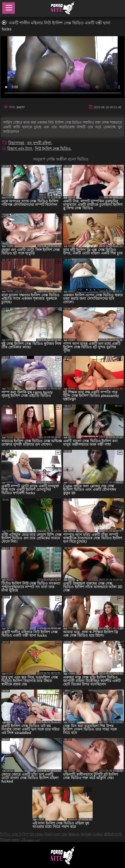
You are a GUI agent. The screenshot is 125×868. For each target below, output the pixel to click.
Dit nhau (36, 834)
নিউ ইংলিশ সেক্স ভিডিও (53, 149)
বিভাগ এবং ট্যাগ (20, 149)
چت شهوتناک (31, 840)
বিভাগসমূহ (17, 143)
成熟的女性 (113, 834)
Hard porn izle (56, 834)
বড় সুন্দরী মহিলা (39, 143)
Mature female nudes (85, 834)
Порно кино (10, 840)
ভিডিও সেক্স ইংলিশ (14, 834)
